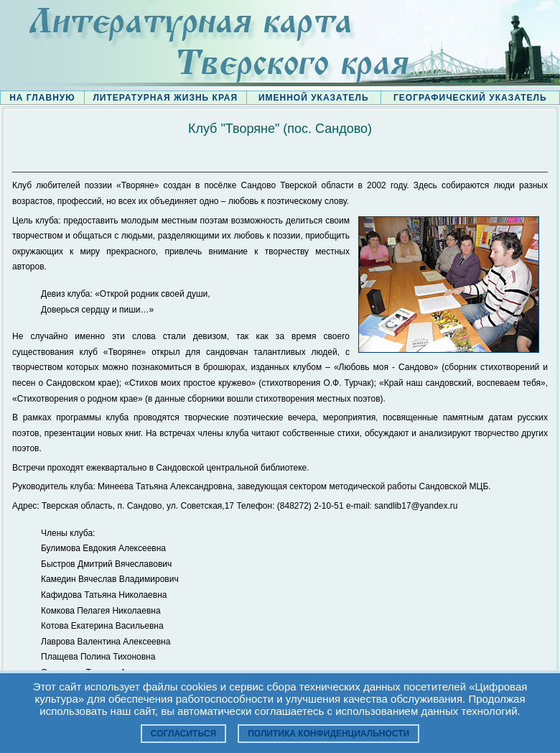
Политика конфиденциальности (328, 734)
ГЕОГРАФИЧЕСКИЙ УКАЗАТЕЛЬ (470, 98)
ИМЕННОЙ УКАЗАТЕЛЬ (314, 98)
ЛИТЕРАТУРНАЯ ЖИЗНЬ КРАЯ (165, 98)
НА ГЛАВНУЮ (42, 98)
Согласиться (183, 734)
